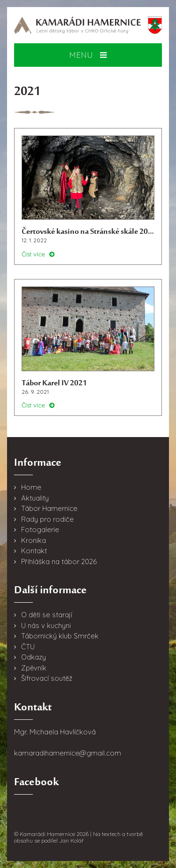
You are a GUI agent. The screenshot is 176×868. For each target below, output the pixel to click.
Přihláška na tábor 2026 (59, 561)
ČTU (28, 647)
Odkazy (34, 657)
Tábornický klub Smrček (60, 636)
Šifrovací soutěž (47, 678)
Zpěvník (34, 668)
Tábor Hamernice (49, 508)
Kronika (34, 540)
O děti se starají (47, 615)
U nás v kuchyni (46, 625)
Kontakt (34, 551)
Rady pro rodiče (47, 519)
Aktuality (35, 498)
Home (31, 487)
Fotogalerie (40, 530)
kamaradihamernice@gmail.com (68, 753)
